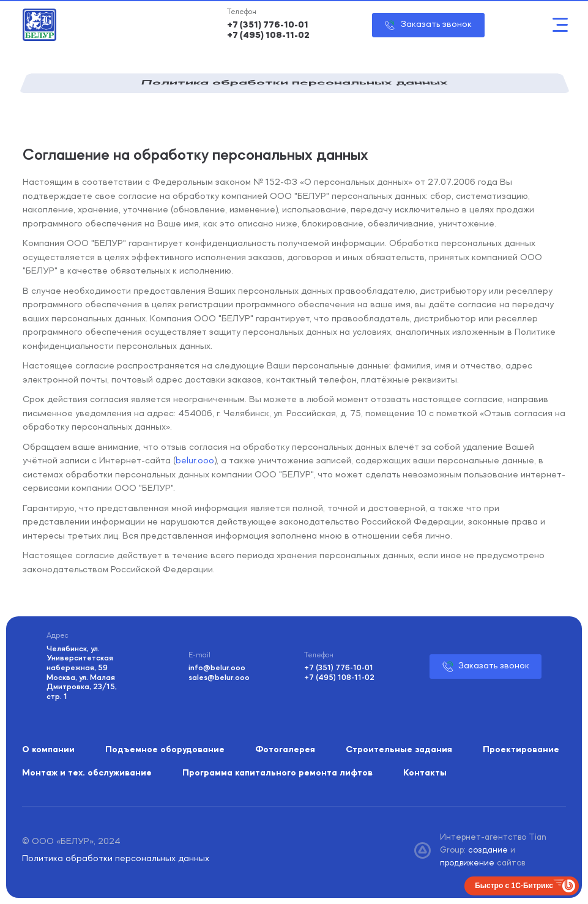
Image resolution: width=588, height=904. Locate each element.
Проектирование (521, 750)
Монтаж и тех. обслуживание (87, 773)
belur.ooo (195, 461)
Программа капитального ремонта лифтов (277, 773)
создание (489, 850)
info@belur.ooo (217, 668)
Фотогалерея (285, 750)
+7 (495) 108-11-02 (268, 36)
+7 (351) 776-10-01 (268, 25)
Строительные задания (399, 750)
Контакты (425, 773)
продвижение (468, 863)
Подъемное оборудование (165, 750)
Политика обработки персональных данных (116, 859)
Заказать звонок (436, 25)
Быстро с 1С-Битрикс (514, 886)
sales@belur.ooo (219, 678)
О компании (48, 750)
